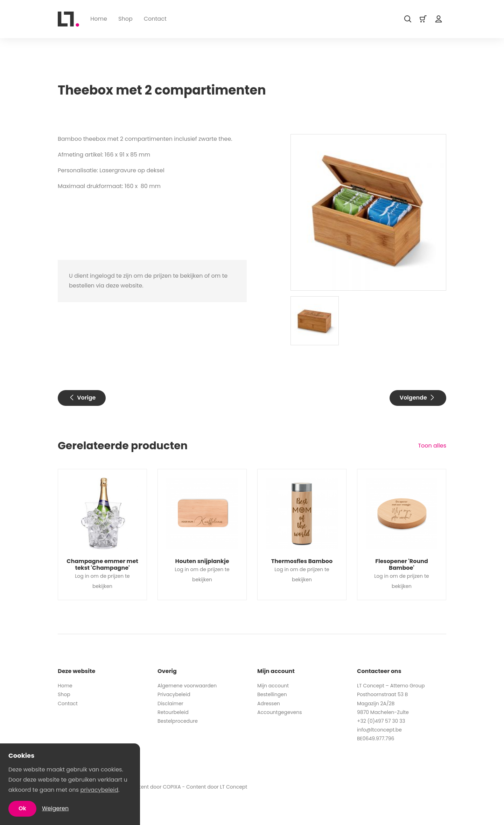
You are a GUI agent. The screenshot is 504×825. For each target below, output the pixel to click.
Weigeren (55, 808)
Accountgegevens (280, 712)
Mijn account (273, 686)
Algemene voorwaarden (187, 686)
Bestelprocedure (178, 721)
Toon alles (432, 446)
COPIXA (172, 787)
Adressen (269, 703)
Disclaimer (170, 703)
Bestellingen (272, 694)
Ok (22, 808)
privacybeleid (99, 790)
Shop (125, 19)
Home (99, 19)
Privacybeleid (174, 694)
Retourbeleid (173, 712)
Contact (155, 19)
